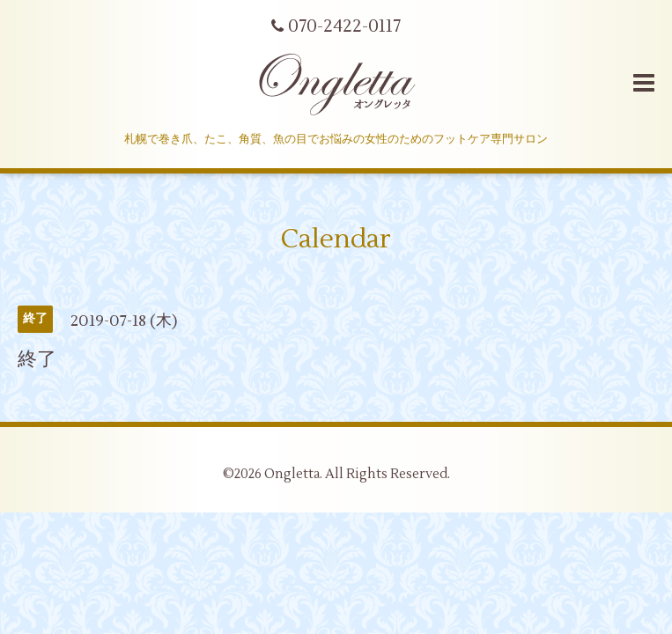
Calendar (336, 239)
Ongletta (292, 474)
